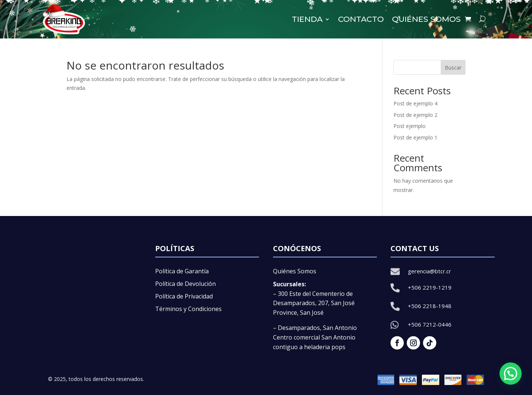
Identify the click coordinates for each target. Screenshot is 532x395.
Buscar (453, 67)
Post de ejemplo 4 (415, 103)
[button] (511, 374)
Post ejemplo (410, 126)
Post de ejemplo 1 (415, 137)
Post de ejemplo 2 (415, 115)
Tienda (307, 19)
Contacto (361, 19)
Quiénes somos (426, 19)
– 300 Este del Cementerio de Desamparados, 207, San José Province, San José (314, 303)
